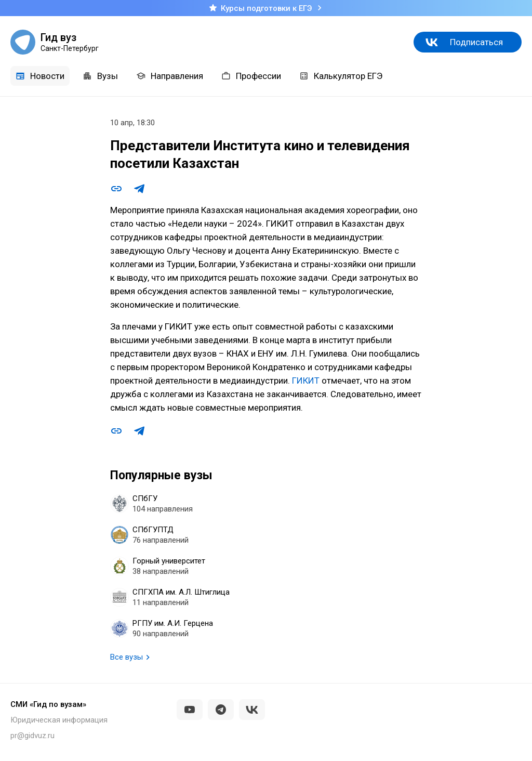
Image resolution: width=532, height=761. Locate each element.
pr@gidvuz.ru (32, 736)
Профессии (251, 76)
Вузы (100, 76)
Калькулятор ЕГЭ (341, 76)
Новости (40, 76)
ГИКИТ (306, 381)
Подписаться (476, 42)
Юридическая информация (59, 720)
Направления (170, 76)
